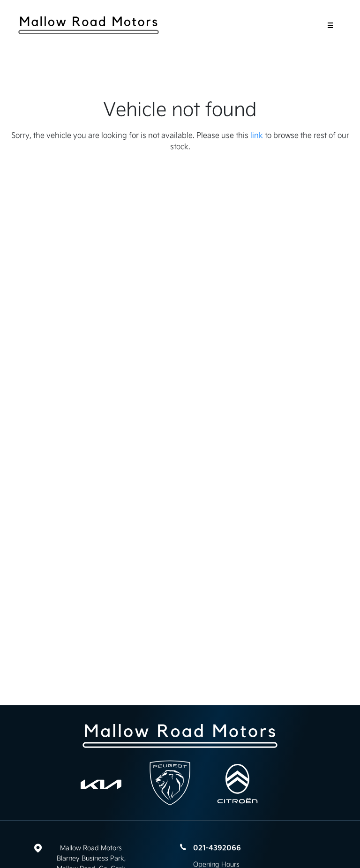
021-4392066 (217, 848)
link (257, 135)
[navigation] (330, 28)
